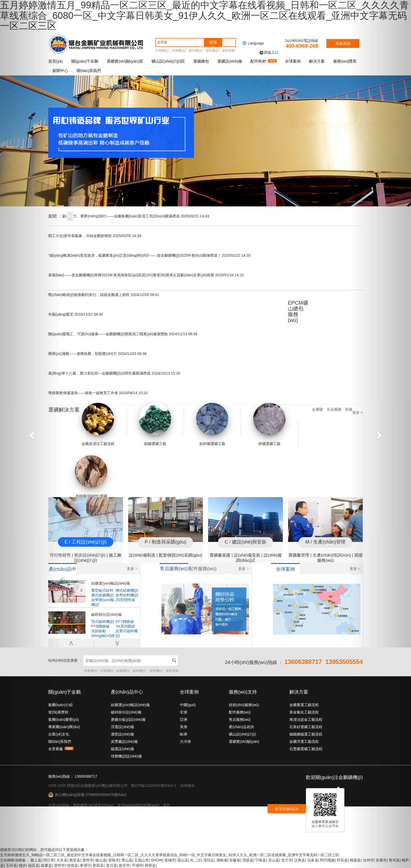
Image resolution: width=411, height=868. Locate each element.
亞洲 (183, 719)
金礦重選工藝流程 (304, 705)
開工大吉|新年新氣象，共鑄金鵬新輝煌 (95, 236)
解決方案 (317, 61)
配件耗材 (263, 61)
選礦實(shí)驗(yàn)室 (125, 61)
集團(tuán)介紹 (60, 705)
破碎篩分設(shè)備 (106, 614)
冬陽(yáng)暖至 (76, 314)
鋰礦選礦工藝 (269, 424)
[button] (31, 434)
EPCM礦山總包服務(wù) (298, 311)
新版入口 (269, 52)
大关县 (62, 860)
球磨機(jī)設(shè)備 (126, 756)
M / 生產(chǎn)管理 (325, 542)
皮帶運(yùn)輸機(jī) (103, 600)
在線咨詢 (343, 43)
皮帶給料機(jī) (127, 595)
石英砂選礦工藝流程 (306, 727)
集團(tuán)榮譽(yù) (64, 719)
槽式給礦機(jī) (127, 590)
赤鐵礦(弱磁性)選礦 (91, 477)
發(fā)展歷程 (58, 712)
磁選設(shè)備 (122, 749)
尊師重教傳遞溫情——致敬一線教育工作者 (98, 393)
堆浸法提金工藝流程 (306, 719)
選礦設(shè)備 (230, 61)
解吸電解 (229, 51)
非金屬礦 (334, 409)
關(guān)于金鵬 (85, 61)
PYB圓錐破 (100, 626)
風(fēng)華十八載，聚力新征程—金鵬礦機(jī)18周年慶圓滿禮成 (114, 373)
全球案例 (293, 61)
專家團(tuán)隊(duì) (64, 727)
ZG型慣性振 (125, 600)
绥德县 (72, 865)
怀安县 (342, 860)
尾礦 (349, 409)
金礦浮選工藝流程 (304, 741)
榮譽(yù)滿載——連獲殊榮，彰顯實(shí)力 (97, 354)
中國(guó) (188, 705)
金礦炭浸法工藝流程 (98, 424)
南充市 (124, 865)
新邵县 (98, 865)
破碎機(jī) (195, 51)
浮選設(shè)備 (122, 727)
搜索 (213, 42)
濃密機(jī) (212, 51)
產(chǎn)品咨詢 (241, 727)
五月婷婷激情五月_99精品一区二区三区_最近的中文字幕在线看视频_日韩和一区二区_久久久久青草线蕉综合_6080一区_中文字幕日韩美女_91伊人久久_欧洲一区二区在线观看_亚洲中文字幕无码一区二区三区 (170, 855)
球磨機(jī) (91, 671)
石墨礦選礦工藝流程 (306, 749)
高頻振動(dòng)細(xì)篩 (103, 631)
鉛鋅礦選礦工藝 (212, 424)
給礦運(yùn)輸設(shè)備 (111, 583)
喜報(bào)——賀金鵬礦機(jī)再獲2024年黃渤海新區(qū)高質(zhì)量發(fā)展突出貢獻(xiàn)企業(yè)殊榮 (146, 275)
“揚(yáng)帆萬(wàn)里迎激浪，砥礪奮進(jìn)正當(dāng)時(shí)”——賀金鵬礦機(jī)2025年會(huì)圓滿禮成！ (149, 255)
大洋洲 (185, 741)
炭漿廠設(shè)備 (124, 741)
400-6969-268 (302, 46)
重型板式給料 (102, 590)
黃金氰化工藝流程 (304, 712)
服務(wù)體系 (345, 61)
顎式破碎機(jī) (102, 622)
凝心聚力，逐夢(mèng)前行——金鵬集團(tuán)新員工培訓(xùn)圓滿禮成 (136, 216)
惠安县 (75, 860)
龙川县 (111, 865)
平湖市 (137, 865)
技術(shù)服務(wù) (244, 705)
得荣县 (150, 865)
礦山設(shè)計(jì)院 (168, 61)
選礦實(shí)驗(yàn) (244, 741)
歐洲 (183, 734)
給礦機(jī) (179, 51)
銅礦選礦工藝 (155, 424)
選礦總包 (201, 61)
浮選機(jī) (162, 51)
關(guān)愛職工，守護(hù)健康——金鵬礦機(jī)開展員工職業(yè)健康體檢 (123, 334)
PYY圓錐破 (125, 622)
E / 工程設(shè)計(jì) (86, 542)
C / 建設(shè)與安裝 (245, 542)
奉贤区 (85, 865)
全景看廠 (61, 749)
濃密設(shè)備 (122, 734)
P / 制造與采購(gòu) (166, 542)
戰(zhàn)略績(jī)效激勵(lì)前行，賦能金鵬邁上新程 (104, 295)
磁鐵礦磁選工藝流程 (306, 734)
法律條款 (187, 785)
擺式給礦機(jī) (102, 595)
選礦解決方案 (64, 410)
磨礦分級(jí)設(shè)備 (128, 719)
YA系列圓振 (125, 626)
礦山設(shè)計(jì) (242, 734)
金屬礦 (317, 409)
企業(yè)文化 (59, 734)
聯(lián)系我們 (89, 71)
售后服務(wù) (240, 719)
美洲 (183, 727)
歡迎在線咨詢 (287, 809)
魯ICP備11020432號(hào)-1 (153, 785)
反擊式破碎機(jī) (127, 631)
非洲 (183, 712)
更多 (132, 569)
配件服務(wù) (240, 712)
